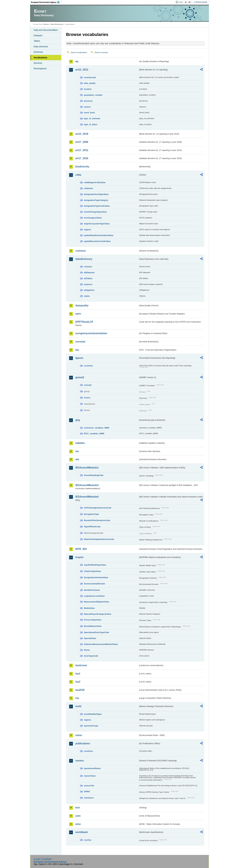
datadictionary (84, 259)
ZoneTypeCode (91, 656)
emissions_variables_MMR (97, 428)
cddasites (88, 188)
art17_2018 (82, 158)
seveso (80, 761)
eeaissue (88, 284)
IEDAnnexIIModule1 (87, 468)
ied (77, 459)
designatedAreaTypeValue (96, 194)
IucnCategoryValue (93, 218)
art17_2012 (82, 150)
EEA (46, 2)
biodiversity (82, 167)
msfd (78, 706)
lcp (77, 698)
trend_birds (89, 113)
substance (89, 798)
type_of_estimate (92, 118)
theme (87, 650)
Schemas (38, 52)
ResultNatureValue (93, 626)
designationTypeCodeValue (97, 206)
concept (88, 385)
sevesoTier (89, 786)
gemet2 (80, 377)
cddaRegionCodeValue (95, 182)
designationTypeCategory (96, 200)
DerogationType (91, 514)
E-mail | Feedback (43, 859)
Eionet (46, 24)
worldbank (82, 832)
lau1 (78, 674)
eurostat (80, 342)
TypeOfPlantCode (92, 527)
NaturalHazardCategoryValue (98, 614)
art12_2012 (82, 70)
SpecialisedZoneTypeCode (97, 632)
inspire (79, 557)
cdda (78, 175)
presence (88, 101)
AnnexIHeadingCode (94, 475)
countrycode (90, 77)
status (87, 296)
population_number (93, 95)
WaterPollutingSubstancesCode (99, 539)
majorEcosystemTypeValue (97, 224)
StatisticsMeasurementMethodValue (101, 644)
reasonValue (90, 776)
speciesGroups (91, 726)
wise (78, 824)
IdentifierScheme (92, 590)
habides (80, 443)
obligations (89, 290)
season (87, 107)
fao (77, 350)
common (81, 251)
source (87, 398)
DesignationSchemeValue (96, 577)
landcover (81, 665)
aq (77, 61)
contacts (88, 267)
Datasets (38, 35)
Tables (37, 41)
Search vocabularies (79, 52)
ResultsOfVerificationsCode (97, 520)
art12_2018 (82, 134)
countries (88, 366)
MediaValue (89, 608)
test (78, 808)
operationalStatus (92, 768)
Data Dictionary (57, 24)
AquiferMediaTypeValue (95, 565)
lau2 (78, 682)
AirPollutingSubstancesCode (98, 508)
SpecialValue (90, 638)
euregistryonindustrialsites (91, 333)
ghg (78, 420)
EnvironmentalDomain (94, 584)
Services (38, 63)
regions (87, 230)
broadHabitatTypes (93, 714)
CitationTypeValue (92, 571)
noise (79, 735)
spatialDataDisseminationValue (99, 235)
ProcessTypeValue (93, 620)
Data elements (41, 47)
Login (181, 2)
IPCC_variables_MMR (94, 434)
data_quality (90, 83)
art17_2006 (82, 142)
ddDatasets (89, 273)
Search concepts (101, 52)
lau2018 (80, 690)
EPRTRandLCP (84, 322)
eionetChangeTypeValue (95, 212)
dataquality (82, 305)
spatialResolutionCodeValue (97, 241)
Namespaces (40, 68)
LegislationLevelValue (94, 596)
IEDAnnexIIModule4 (87, 497)
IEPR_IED (81, 549)
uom (78, 816)
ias (77, 451)
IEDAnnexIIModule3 (87, 485)
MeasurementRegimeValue (97, 602)
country (88, 840)
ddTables (88, 278)
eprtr (78, 314)
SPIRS (87, 792)
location (88, 89)
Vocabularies (40, 58)
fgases (79, 358)
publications (83, 743)
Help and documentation (46, 30)
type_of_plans (91, 124)
